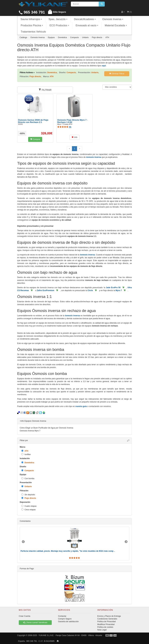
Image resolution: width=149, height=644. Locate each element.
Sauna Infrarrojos (31, 19)
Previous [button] (23, 542)
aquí (104, 66)
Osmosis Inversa (113, 19)
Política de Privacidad (106, 622)
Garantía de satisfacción (68, 622)
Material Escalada (116, 25)
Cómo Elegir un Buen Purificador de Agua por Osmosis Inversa (46, 428)
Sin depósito (28, 495)
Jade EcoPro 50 (113, 288)
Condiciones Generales (107, 619)
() (64, 127)
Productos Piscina (32, 25)
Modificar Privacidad (106, 624)
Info (74, 137)
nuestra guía (81, 406)
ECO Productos (59, 25)
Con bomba (28, 478)
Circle (90, 290)
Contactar (62, 616)
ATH (25, 451)
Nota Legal (102, 630)
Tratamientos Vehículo (33, 32)
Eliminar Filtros (117, 74)
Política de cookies (105, 627)
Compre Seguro (65, 619)
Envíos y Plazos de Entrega (109, 616)
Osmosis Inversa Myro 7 (30, 431)
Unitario (27, 486)
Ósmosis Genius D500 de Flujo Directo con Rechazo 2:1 (33, 121)
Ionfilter (26, 454)
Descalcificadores (85, 19)
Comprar (35, 139)
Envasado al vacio (87, 25)
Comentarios (25, 521)
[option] (74, 543)
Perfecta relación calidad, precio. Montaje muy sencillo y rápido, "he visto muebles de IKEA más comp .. (68, 551)
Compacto (28, 470)
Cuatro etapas (29, 506)
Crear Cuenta (25, 616)
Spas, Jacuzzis (58, 19)
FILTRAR (45, 90)
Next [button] (126, 542)
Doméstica (28, 463)
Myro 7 (119, 290)
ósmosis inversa (94, 157)
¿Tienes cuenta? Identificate (35, 622)
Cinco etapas (28, 510)
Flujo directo (29, 498)
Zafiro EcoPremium (46, 290)
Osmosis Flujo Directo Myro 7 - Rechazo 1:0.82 (73, 121)
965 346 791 (32, 12)
